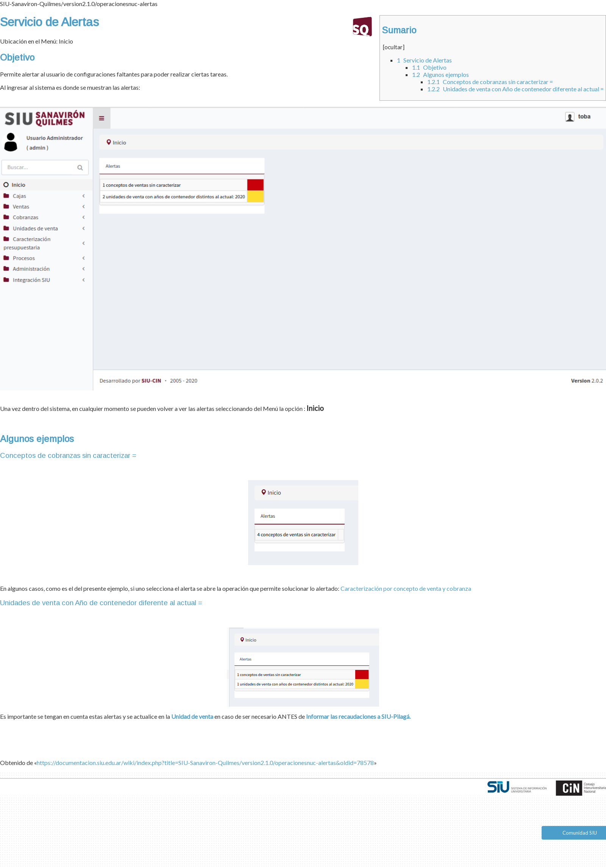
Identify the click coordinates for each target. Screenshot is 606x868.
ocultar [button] (394, 47)
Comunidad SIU (580, 833)
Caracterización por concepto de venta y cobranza (406, 588)
